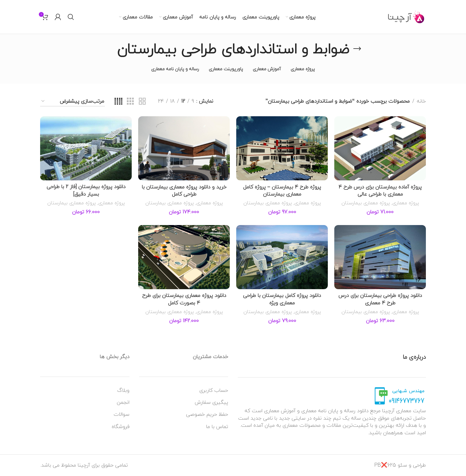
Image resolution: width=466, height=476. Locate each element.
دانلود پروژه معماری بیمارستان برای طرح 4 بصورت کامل (184, 299)
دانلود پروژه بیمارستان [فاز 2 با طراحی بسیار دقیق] (86, 190)
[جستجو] (71, 17)
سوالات (122, 414)
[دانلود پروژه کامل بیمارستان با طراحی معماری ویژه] (282, 257)
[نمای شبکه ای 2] (142, 102)
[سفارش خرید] (72, 102)
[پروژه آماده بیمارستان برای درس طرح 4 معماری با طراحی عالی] (380, 148)
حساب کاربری (214, 390)
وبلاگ (123, 390)
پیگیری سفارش (211, 402)
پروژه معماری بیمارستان (366, 203)
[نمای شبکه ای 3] (130, 102)
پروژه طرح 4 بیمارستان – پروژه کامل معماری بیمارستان (282, 190)
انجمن (123, 402)
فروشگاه (121, 426)
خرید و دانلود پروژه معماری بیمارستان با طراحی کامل (184, 190)
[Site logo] (406, 16)
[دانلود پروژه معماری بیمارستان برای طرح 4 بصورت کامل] (184, 257)
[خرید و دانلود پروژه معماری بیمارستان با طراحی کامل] (184, 148)
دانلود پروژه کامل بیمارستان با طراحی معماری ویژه (282, 299)
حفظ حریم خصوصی (207, 414)
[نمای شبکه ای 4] (118, 102)
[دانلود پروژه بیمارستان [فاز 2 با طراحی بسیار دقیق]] (86, 148)
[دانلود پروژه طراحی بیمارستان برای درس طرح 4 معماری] (380, 257)
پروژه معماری (406, 203)
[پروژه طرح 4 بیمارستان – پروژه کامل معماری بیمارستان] (282, 148)
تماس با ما (217, 426)
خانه (421, 101)
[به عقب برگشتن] (357, 49)
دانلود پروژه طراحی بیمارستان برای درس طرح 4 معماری (380, 299)
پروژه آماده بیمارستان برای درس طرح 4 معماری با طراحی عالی (380, 190)
